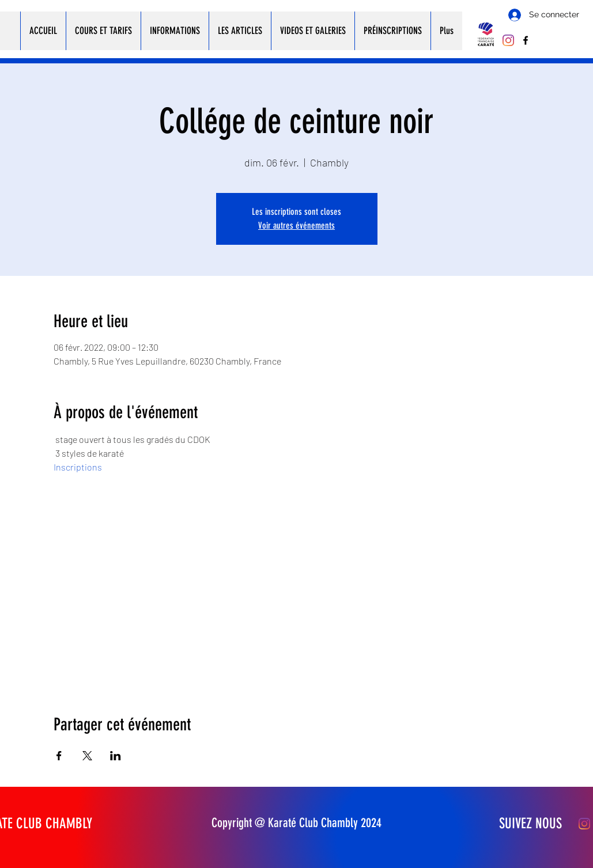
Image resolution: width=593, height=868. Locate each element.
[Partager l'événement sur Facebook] (59, 756)
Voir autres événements (296, 225)
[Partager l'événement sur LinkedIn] (116, 756)
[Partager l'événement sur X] (87, 756)
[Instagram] (508, 40)
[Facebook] (526, 40)
